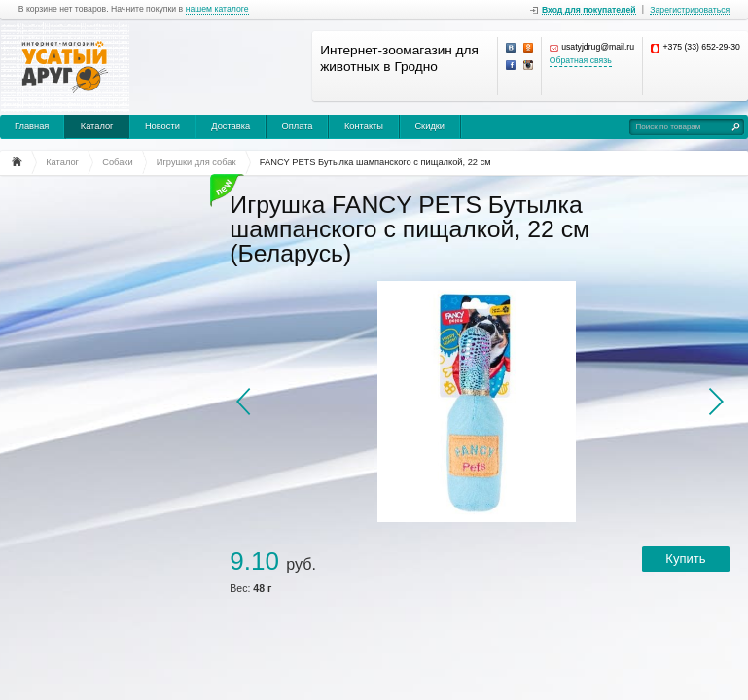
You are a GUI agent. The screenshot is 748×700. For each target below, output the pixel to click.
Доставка (231, 126)
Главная (32, 126)
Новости (162, 126)
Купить (685, 559)
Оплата (298, 126)
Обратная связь (581, 61)
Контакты (364, 126)
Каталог (97, 126)
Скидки (429, 126)
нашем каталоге (217, 9)
